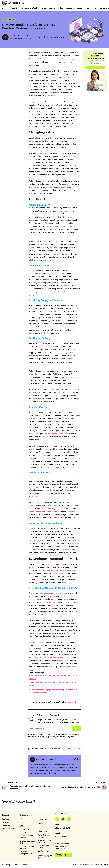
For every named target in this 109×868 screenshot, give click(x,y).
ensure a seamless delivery (56, 434)
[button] (102, 3)
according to (49, 602)
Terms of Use (56, 734)
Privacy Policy (44, 737)
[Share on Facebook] (44, 37)
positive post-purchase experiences (59, 570)
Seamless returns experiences (43, 512)
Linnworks (73, 702)
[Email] (74, 749)
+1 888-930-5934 (62, 828)
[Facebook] (57, 819)
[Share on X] (48, 37)
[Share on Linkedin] (51, 37)
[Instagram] (75, 759)
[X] (63, 819)
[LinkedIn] (78, 759)
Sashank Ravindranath (20, 36)
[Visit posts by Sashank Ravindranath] (33, 759)
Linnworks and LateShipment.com (49, 658)
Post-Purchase (9, 19)
